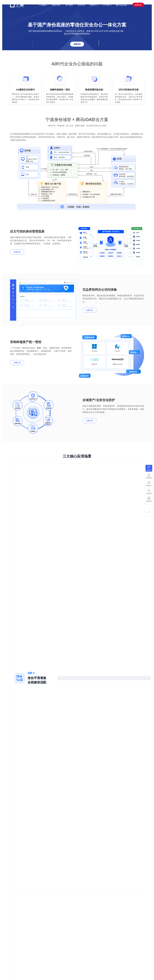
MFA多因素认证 (16, 918)
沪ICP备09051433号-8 (74, 954)
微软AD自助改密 (41, 921)
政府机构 (64, 938)
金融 (63, 918)
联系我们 (108, 928)
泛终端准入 (14, 928)
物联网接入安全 (41, 941)
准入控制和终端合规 (43, 938)
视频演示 (86, 918)
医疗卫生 (64, 931)
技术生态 (86, 931)
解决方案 (57, 5)
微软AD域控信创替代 (43, 918)
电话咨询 (149, 478)
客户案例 (69, 5)
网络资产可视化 (41, 935)
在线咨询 (149, 470)
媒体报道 (108, 925)
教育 (63, 935)
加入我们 (108, 921)
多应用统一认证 (41, 928)
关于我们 (107, 5)
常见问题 (86, 925)
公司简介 (108, 918)
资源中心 (94, 5)
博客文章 (86, 921)
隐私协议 (91, 957)
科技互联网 (65, 921)
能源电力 (64, 928)
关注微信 (149, 493)
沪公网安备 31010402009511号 (78, 960)
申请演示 (149, 486)
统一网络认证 (15, 925)
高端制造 (64, 925)
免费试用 (138, 5)
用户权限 (100, 957)
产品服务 (43, 5)
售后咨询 (149, 501)
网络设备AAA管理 (16, 921)
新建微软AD (40, 925)
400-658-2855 (133, 915)
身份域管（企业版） (17, 935)
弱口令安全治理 (41, 931)
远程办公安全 (40, 945)
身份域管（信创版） (17, 931)
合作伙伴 (81, 5)
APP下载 (86, 928)
